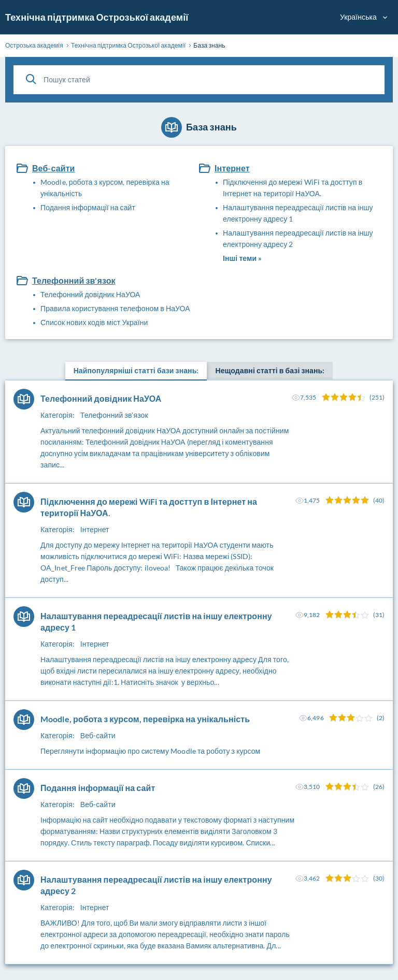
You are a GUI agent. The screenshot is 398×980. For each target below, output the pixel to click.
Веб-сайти (54, 168)
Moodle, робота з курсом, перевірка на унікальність (105, 188)
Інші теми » (242, 258)
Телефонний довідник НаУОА (90, 294)
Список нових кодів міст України (94, 322)
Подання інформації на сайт (88, 207)
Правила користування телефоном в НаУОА (115, 308)
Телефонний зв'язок (74, 280)
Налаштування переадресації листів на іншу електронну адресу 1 (298, 213)
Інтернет (232, 168)
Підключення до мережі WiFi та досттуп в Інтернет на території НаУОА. (293, 188)
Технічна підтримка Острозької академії (97, 17)
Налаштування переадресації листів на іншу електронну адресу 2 (298, 238)
